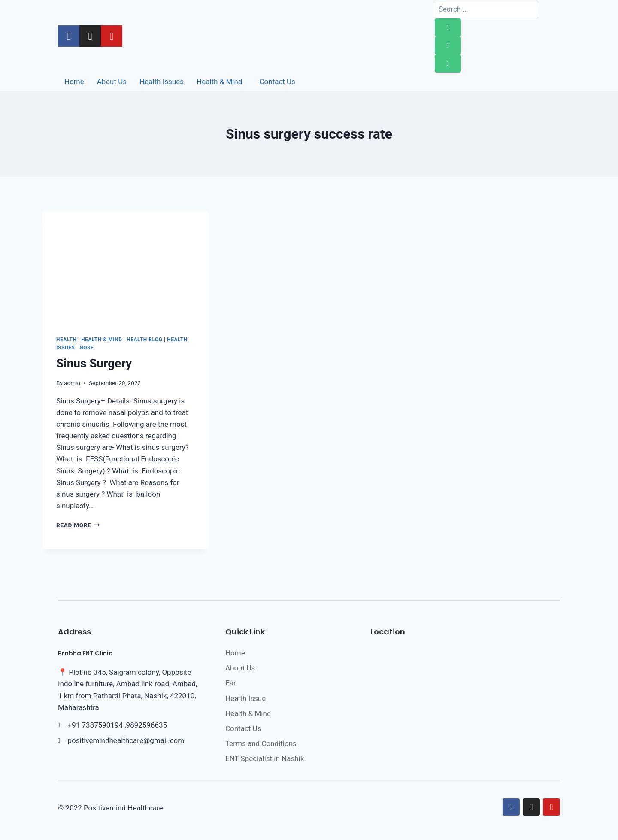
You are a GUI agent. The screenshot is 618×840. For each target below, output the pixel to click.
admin (72, 383)
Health (67, 340)
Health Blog (144, 340)
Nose (86, 348)
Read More (78, 525)
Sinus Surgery (94, 363)
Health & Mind (101, 340)
